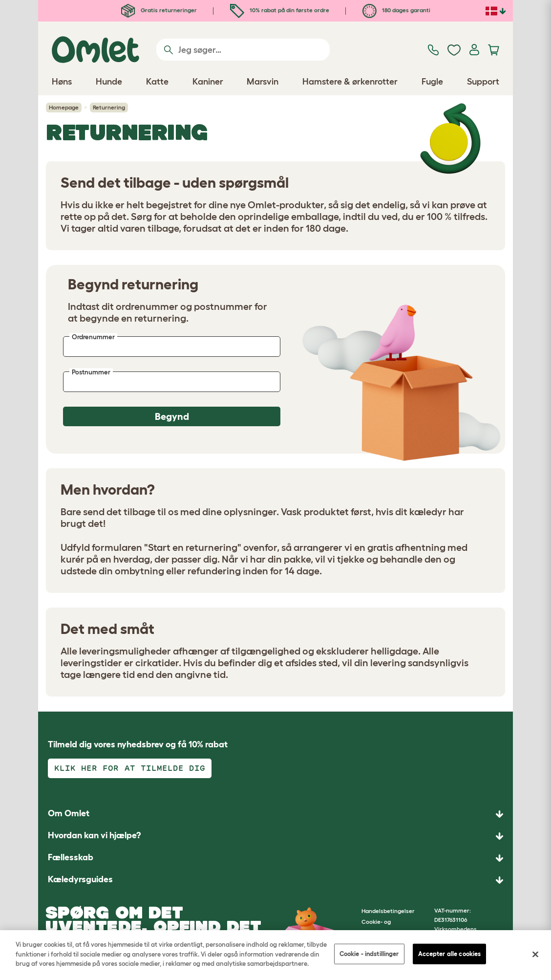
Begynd (172, 416)
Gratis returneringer (159, 10)
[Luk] (535, 955)
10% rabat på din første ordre (280, 10)
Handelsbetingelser (388, 911)
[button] (275, 880)
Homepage (64, 107)
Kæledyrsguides (80, 879)
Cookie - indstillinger (369, 954)
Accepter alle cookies (450, 954)
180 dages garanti (396, 10)
